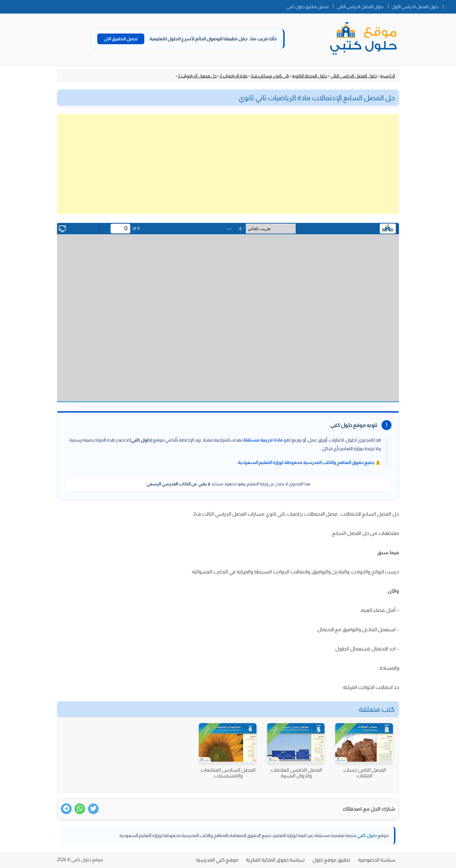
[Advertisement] (228, 164)
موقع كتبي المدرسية (217, 860)
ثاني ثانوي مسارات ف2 (270, 76)
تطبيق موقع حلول (331, 860)
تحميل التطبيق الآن (121, 39)
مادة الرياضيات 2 (234, 76)
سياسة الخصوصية (377, 860)
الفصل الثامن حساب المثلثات (365, 773)
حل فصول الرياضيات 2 (197, 76)
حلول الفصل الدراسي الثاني (360, 7)
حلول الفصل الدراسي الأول (415, 7)
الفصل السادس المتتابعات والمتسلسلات (228, 773)
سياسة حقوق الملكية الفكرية (275, 860)
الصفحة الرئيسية (450, 5)
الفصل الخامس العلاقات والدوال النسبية (296, 773)
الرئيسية (388, 76)
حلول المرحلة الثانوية (310, 76)
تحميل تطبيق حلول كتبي (307, 7)
